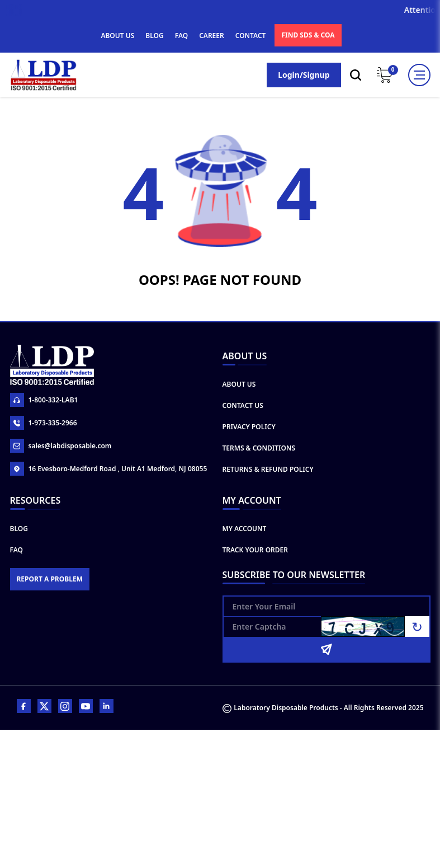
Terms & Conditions (259, 448)
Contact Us (243, 405)
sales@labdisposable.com (61, 446)
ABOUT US (117, 36)
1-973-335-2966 (44, 423)
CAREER (212, 36)
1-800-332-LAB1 (44, 400)
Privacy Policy (249, 427)
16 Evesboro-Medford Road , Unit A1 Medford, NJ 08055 (109, 469)
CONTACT (251, 36)
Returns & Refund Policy (268, 469)
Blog (19, 529)
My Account (245, 529)
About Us (239, 384)
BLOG (154, 36)
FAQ (181, 36)
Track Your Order (256, 550)
